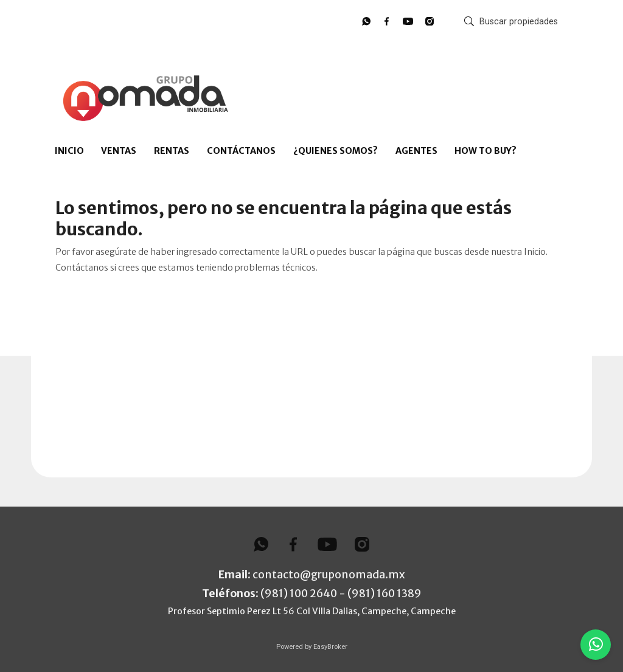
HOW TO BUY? (486, 151)
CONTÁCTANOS (241, 151)
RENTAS (172, 151)
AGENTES (416, 151)
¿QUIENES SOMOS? (336, 151)
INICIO (69, 151)
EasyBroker (330, 647)
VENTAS (119, 151)
